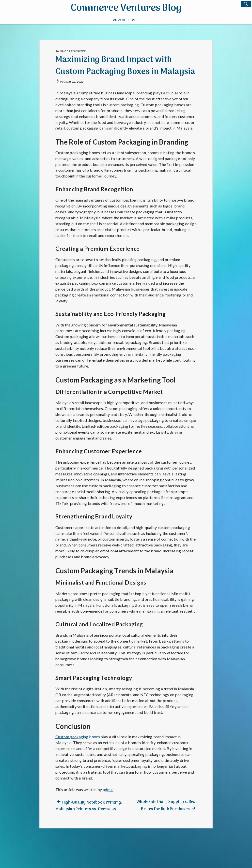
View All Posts (126, 19)
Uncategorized (73, 51)
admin (108, 789)
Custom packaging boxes (78, 737)
